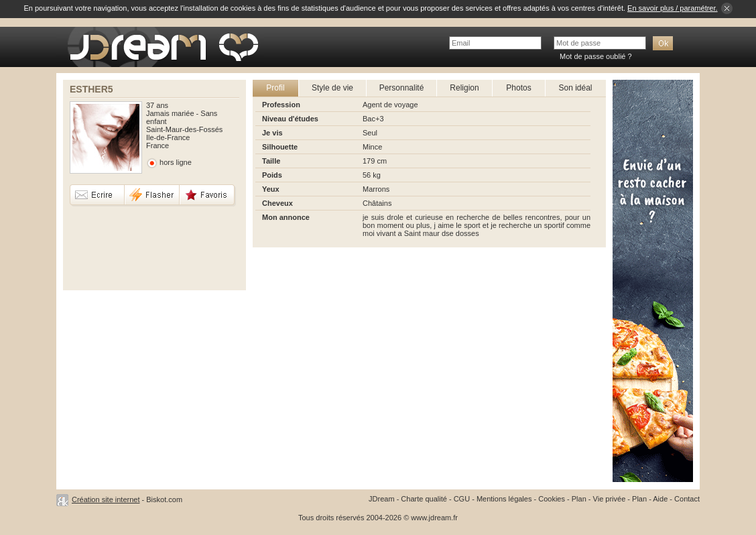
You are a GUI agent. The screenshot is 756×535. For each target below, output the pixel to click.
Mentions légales (504, 499)
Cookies (552, 499)
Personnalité (402, 88)
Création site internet (106, 499)
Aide (660, 499)
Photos (518, 88)
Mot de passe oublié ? (596, 56)
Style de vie (332, 88)
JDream (382, 499)
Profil (275, 88)
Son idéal (575, 88)
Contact (687, 499)
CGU (462, 499)
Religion (464, 88)
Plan (579, 499)
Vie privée (610, 499)
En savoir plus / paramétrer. (673, 8)
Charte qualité (424, 499)
